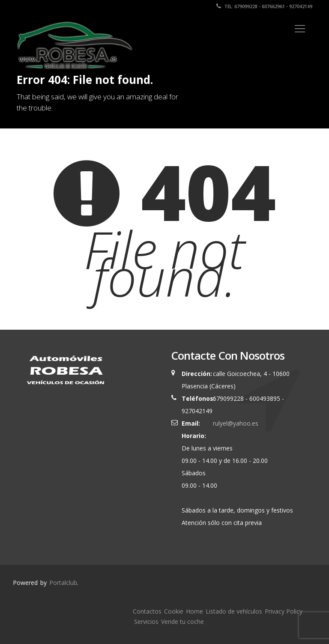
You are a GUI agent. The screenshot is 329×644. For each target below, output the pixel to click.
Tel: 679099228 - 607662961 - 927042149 (264, 6)
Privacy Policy (284, 611)
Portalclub (63, 583)
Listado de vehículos (234, 611)
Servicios (146, 622)
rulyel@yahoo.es (234, 423)
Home (194, 611)
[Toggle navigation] (300, 29)
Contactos (147, 611)
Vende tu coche (182, 622)
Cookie (174, 611)
